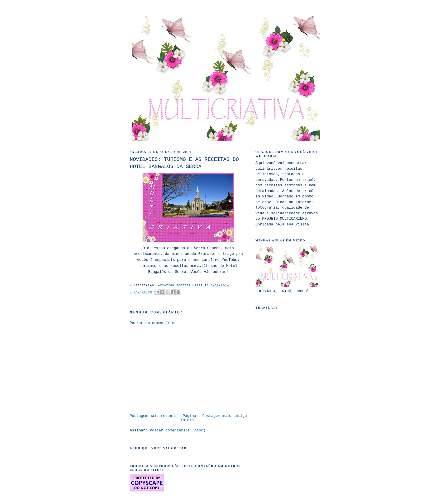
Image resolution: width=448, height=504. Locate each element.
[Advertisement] (178, 369)
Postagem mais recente (153, 416)
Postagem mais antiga (225, 416)
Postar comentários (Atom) (178, 430)
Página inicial (188, 418)
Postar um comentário (152, 323)
